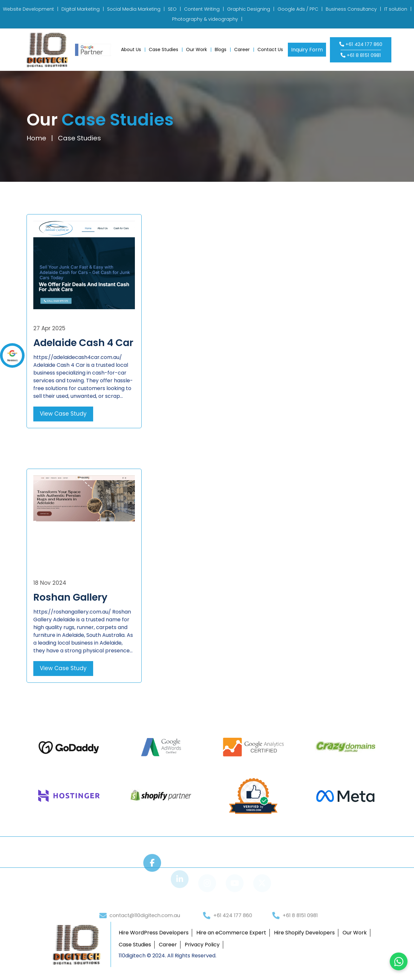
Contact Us (270, 49)
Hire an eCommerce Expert (231, 933)
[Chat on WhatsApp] (399, 961)
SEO (172, 9)
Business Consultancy (351, 9)
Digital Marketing (81, 9)
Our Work (196, 49)
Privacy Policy (202, 945)
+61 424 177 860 (361, 44)
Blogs (221, 49)
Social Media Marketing (134, 9)
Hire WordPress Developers (154, 933)
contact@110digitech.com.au (144, 929)
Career (242, 49)
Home (36, 138)
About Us (131, 49)
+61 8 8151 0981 (361, 55)
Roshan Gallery (70, 597)
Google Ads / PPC (298, 9)
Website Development (28, 9)
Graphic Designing (249, 9)
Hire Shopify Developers (304, 933)
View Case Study (63, 414)
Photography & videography (205, 19)
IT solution (396, 9)
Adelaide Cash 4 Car (83, 343)
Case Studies (163, 49)
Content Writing (202, 9)
